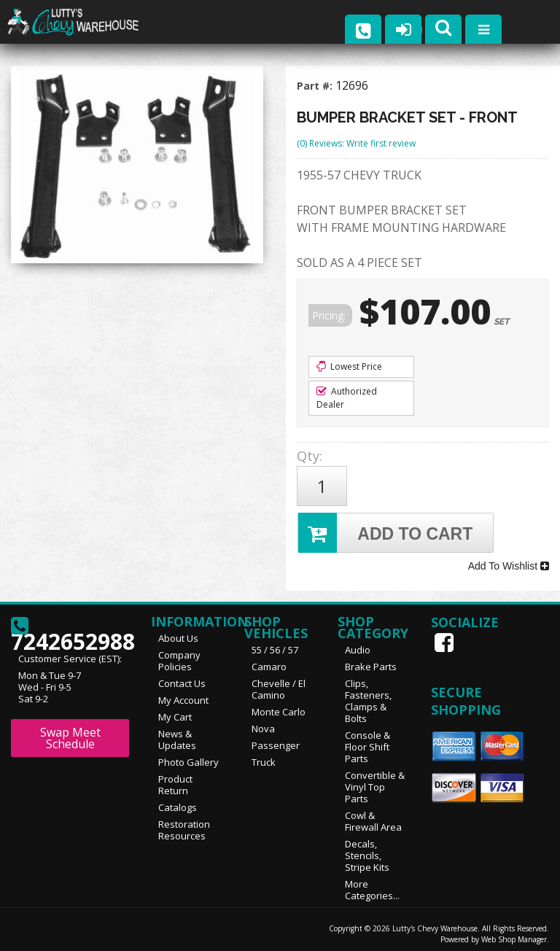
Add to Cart (386, 530)
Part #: (316, 86)
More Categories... (372, 885)
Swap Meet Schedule (70, 733)
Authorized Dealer (347, 398)
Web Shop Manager (514, 934)
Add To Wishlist (509, 562)
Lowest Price (349, 366)
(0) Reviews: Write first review (356, 143)
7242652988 (70, 626)
